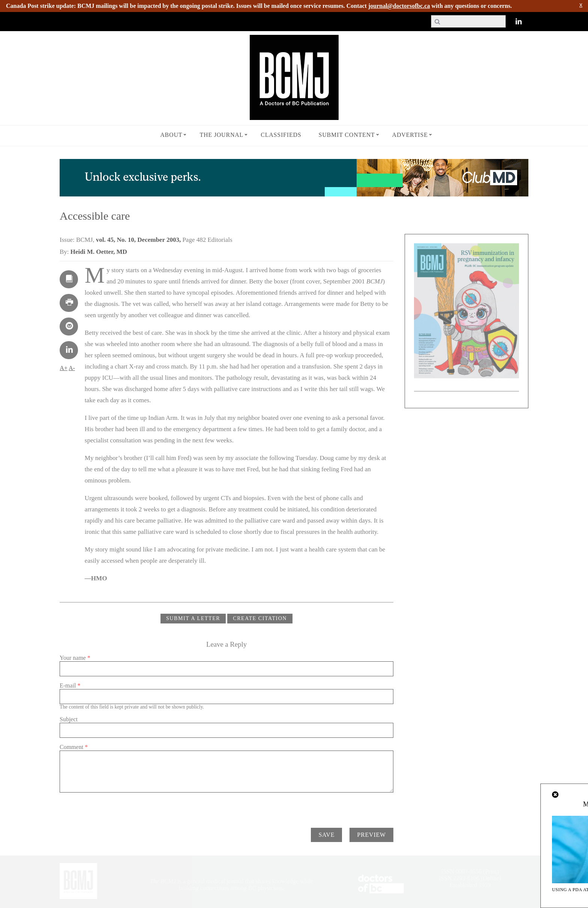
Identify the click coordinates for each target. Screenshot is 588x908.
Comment (74, 747)
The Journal (221, 135)
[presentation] (117, 807)
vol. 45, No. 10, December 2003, (139, 240)
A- (72, 368)
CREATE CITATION (260, 618)
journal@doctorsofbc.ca (399, 6)
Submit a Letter (193, 618)
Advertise (410, 135)
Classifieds (281, 135)
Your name (75, 658)
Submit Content (347, 135)
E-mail (70, 685)
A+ (64, 368)
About (171, 135)
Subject (69, 719)
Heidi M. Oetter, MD (99, 252)
